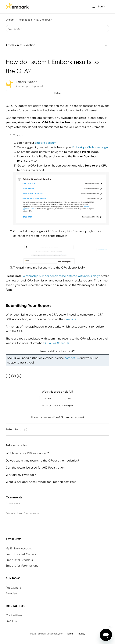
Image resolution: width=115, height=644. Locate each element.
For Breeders (25, 20)
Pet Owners (13, 588)
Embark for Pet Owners (21, 554)
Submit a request (73, 417)
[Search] (57, 29)
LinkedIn (19, 376)
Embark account (46, 143)
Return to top (16, 429)
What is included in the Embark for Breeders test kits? (41, 482)
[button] (94, 7)
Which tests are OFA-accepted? (27, 453)
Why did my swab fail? (21, 475)
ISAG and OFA (44, 20)
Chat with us (14, 615)
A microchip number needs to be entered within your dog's (62, 276)
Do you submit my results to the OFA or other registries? (42, 461)
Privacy (81, 634)
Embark (10, 20)
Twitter (14, 376)
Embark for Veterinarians (22, 566)
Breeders (12, 593)
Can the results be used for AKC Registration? (36, 468)
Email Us (11, 621)
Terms (70, 634)
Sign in (101, 6)
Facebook (8, 376)
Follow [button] (57, 93)
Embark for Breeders (19, 560)
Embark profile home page (90, 147)
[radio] (48, 399)
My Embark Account (19, 548)
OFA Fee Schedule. (57, 343)
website (71, 319)
